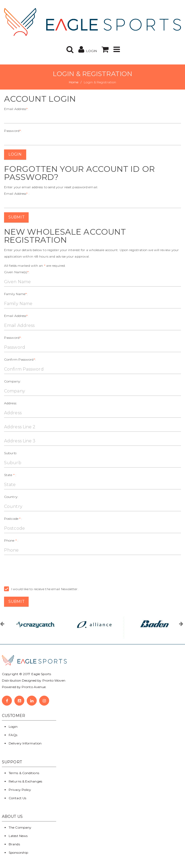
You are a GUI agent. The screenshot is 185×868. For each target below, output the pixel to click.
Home (74, 82)
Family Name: (16, 294)
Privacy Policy (20, 790)
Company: (13, 381)
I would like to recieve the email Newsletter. (41, 589)
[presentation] (45, 570)
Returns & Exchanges (25, 781)
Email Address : (17, 194)
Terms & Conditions (24, 773)
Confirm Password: (20, 359)
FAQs (13, 735)
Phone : (11, 540)
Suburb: (11, 453)
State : (10, 475)
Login (15, 154)
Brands (14, 844)
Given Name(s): (17, 272)
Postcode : (13, 519)
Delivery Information (25, 743)
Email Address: (16, 109)
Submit (16, 217)
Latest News (18, 836)
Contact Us (17, 798)
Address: (11, 403)
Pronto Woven (54, 680)
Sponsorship (18, 852)
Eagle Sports (41, 674)
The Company (20, 827)
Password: (13, 131)
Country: (11, 497)
